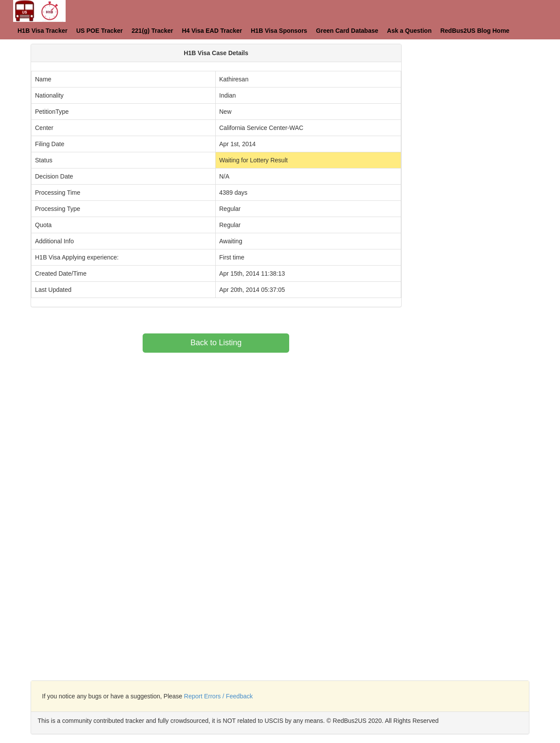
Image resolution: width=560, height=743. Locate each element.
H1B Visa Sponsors (279, 31)
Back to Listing (216, 343)
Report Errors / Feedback (219, 696)
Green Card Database (347, 31)
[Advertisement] (487, 98)
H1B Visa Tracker (42, 31)
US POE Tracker (100, 31)
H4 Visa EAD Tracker (212, 31)
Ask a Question (409, 31)
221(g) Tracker (152, 31)
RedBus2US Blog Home (475, 31)
